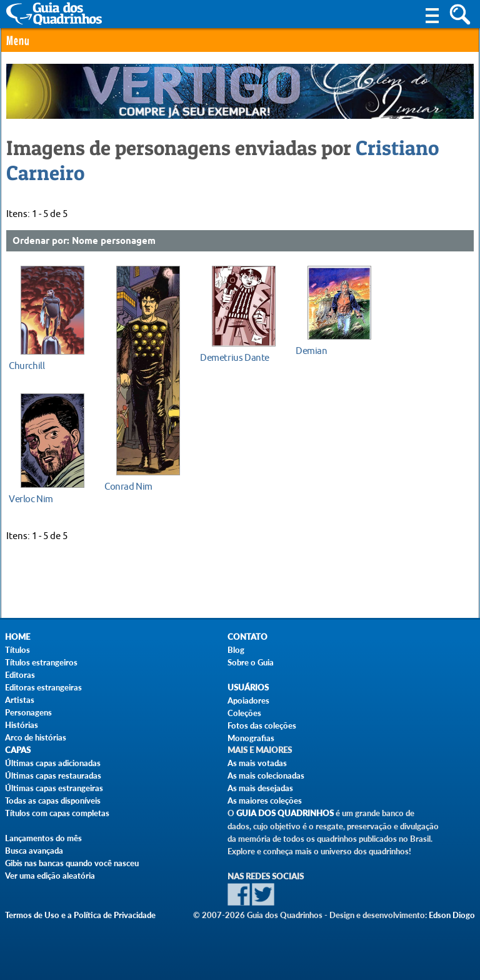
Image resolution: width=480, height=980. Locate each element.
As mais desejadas (260, 788)
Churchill (27, 366)
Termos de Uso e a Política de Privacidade (80, 915)
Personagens (28, 712)
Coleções (244, 713)
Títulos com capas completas (57, 813)
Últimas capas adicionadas (53, 763)
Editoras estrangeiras (43, 687)
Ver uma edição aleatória (50, 876)
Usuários (248, 688)
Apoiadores (248, 700)
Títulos (17, 650)
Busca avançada (34, 851)
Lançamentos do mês (43, 838)
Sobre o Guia (251, 662)
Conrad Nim (128, 487)
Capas (18, 750)
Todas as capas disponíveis (53, 801)
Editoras (20, 675)
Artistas (20, 700)
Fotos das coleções (262, 725)
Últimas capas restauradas (53, 775)
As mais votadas (257, 763)
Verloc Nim (31, 499)
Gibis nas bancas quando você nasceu (72, 863)
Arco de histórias (36, 737)
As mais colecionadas (266, 775)
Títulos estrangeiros (41, 662)
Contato (247, 637)
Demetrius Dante (235, 358)
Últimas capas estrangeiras (54, 788)
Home (17, 637)
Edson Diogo (452, 915)
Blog (236, 650)
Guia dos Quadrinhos (285, 813)
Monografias (251, 738)
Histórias (22, 725)
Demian (312, 351)
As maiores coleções (265, 801)
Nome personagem (114, 241)
